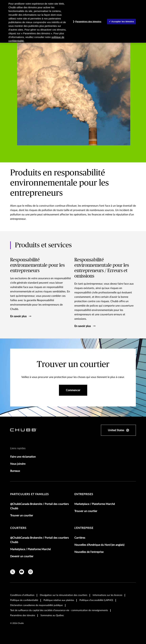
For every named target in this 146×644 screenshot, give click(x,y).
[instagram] (31, 572)
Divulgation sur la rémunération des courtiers (64, 595)
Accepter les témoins (123, 22)
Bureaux (15, 471)
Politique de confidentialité (24, 600)
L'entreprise (84, 528)
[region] (73, 21)
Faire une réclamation (23, 457)
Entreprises (84, 494)
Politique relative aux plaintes (59, 600)
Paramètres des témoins (23, 615)
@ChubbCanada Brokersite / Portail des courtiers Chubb (39, 506)
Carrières (80, 538)
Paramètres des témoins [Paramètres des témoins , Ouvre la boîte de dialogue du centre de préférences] (88, 22)
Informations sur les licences (107, 595)
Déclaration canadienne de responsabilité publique (36, 605)
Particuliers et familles (29, 494)
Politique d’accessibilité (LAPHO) (96, 600)
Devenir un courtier (22, 556)
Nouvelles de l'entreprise (89, 552)
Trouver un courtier (22, 516)
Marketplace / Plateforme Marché (95, 504)
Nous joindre (18, 464)
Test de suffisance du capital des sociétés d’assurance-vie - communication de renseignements (59, 610)
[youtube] (22, 572)
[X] (13, 572)
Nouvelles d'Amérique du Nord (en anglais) (99, 545)
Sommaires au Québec (52, 615)
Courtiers (18, 528)
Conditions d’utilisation (22, 595)
